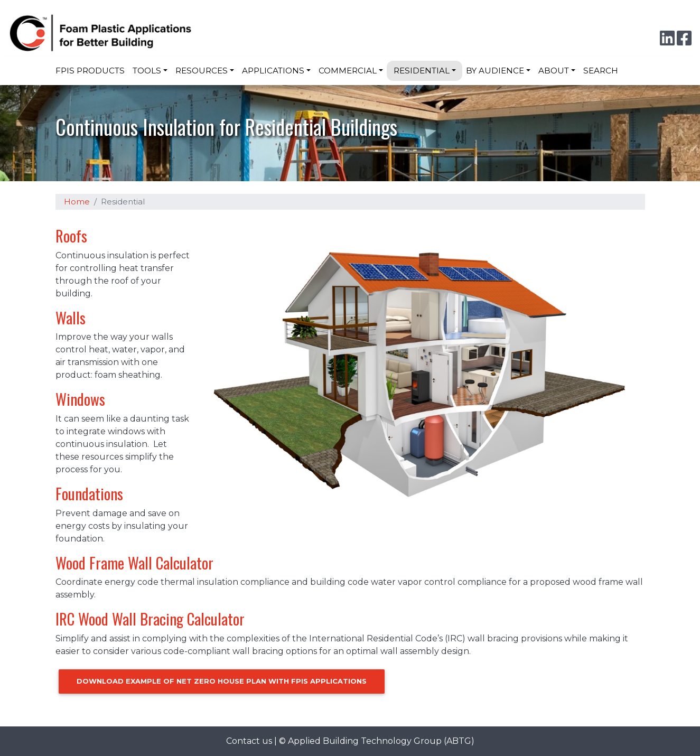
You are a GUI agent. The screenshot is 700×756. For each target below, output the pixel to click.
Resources (202, 71)
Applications (273, 71)
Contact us (249, 741)
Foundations (89, 493)
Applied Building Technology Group (365, 741)
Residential (422, 71)
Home (77, 202)
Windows (80, 399)
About (554, 71)
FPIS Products (90, 71)
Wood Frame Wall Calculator (134, 563)
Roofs (71, 236)
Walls (71, 318)
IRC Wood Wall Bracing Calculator (150, 619)
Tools (147, 71)
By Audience (495, 71)
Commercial (348, 71)
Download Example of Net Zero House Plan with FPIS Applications (222, 681)
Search (601, 71)
